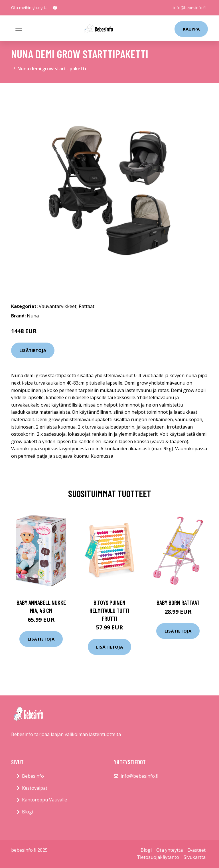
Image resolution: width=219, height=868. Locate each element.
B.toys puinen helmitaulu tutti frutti (109, 610)
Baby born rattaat (178, 602)
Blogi (28, 812)
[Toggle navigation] (19, 28)
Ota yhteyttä (170, 850)
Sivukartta (195, 857)
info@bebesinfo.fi (189, 8)
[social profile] (55, 8)
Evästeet (196, 850)
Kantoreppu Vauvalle (44, 800)
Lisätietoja (33, 350)
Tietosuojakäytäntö (158, 857)
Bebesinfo (33, 776)
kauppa (191, 29)
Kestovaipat (35, 788)
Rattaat (87, 306)
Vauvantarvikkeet (58, 306)
